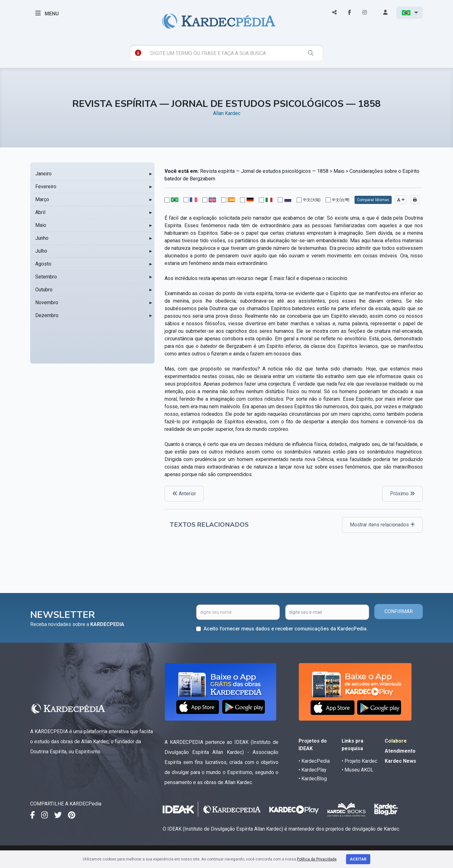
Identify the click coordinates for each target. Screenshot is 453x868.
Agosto (43, 264)
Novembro (47, 302)
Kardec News (400, 761)
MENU (47, 13)
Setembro (46, 277)
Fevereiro (46, 187)
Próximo (403, 494)
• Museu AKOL (358, 770)
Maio (41, 225)
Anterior (184, 494)
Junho (42, 238)
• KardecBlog (313, 779)
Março (42, 199)
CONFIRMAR (399, 611)
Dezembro (47, 315)
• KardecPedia (314, 761)
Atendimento (400, 751)
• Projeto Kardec (359, 761)
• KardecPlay (313, 770)
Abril (40, 212)
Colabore (396, 741)
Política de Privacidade (317, 859)
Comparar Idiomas (373, 200)
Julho (41, 251)
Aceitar (358, 859)
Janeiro (43, 174)
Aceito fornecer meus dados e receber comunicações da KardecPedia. (286, 629)
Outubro (44, 290)
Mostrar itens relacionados (382, 525)
